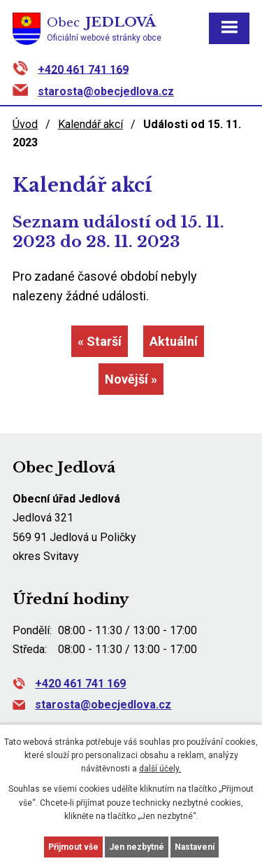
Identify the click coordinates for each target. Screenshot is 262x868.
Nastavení (195, 847)
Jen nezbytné (137, 847)
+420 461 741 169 (83, 69)
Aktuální (174, 341)
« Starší (100, 341)
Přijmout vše (73, 847)
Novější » (131, 379)
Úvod (25, 124)
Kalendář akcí (90, 124)
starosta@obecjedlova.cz (106, 91)
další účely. (160, 769)
